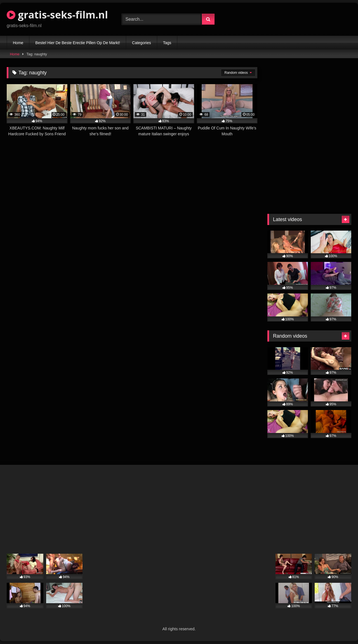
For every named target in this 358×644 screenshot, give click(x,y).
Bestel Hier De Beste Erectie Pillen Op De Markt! (78, 43)
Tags (167, 43)
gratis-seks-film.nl (57, 15)
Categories (142, 43)
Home (18, 43)
